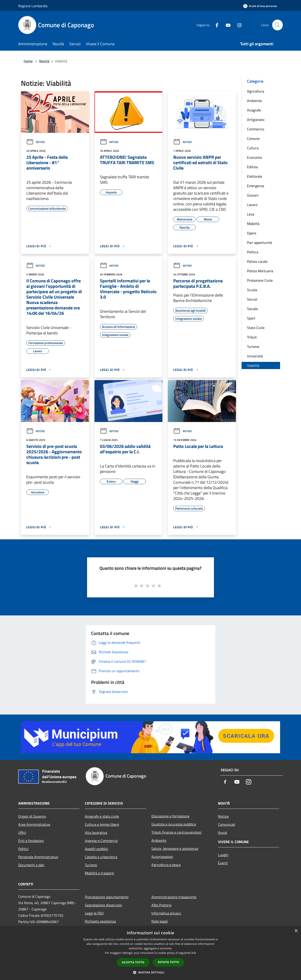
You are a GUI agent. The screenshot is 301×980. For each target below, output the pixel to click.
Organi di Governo (32, 816)
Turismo (253, 347)
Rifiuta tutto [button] (169, 962)
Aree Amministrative (34, 824)
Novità (44, 61)
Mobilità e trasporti (99, 873)
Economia (254, 157)
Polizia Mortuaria (260, 271)
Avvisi (223, 833)
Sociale (252, 309)
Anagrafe (254, 110)
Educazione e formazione (170, 816)
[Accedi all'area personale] (260, 6)
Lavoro (252, 205)
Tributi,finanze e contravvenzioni (176, 832)
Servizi (252, 299)
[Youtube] (226, 25)
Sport (251, 318)
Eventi (223, 863)
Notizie (36, 142)
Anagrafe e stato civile (102, 816)
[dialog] (150, 953)
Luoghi (223, 855)
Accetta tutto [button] (133, 962)
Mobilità (253, 224)
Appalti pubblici (97, 849)
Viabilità (253, 365)
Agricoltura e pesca (166, 865)
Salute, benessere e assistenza (175, 848)
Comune (253, 138)
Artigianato (256, 120)
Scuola (252, 290)
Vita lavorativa (96, 833)
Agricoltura (256, 91)
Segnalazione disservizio (103, 905)
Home (28, 61)
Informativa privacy (166, 913)
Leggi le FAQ (94, 913)
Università (255, 356)
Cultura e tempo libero (102, 824)
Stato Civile (256, 328)
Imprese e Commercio (101, 841)
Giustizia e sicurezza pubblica (174, 824)
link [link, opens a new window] (194, 953)
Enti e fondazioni (31, 841)
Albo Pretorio (161, 905)
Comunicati (227, 824)
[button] (150, 972)
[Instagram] (237, 25)
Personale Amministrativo (38, 857)
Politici (23, 849)
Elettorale (255, 176)
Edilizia (252, 167)
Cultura (253, 148)
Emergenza (256, 186)
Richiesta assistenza (100, 921)
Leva (251, 214)
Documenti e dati (31, 865)
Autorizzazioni (162, 857)
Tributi (252, 337)
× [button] (296, 931)
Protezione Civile (260, 280)
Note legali (160, 921)
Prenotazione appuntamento (107, 897)
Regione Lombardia (33, 6)
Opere (252, 233)
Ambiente (254, 101)
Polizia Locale (257, 261)
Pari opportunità (259, 243)
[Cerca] (277, 25)
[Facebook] (215, 25)
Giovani (253, 195)
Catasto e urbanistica (101, 857)
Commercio (256, 129)
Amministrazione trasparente (174, 897)
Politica (253, 252)
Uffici (22, 833)
